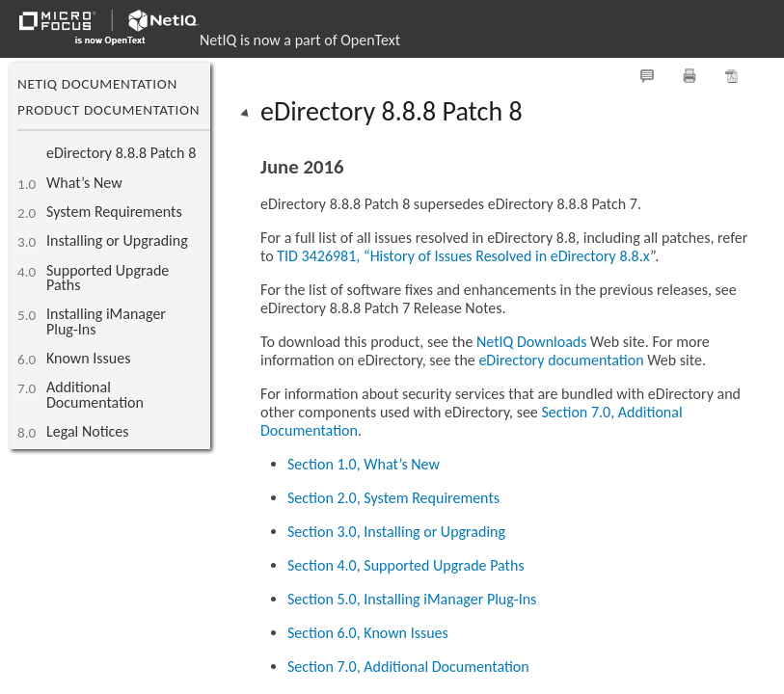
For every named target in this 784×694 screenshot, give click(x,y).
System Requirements (114, 212)
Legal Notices (88, 431)
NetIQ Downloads (531, 342)
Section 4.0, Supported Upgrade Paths (406, 565)
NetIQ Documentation (97, 84)
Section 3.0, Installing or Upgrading (396, 532)
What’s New (84, 183)
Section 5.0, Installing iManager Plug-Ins (412, 599)
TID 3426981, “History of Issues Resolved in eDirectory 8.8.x (463, 256)
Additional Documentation (95, 394)
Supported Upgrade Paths (108, 278)
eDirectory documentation (561, 360)
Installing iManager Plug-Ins (106, 321)
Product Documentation (108, 110)
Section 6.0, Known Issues (368, 633)
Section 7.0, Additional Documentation (408, 667)
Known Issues (88, 358)
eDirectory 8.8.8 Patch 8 (121, 153)
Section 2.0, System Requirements (393, 498)
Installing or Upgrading (117, 240)
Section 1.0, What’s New (364, 464)
